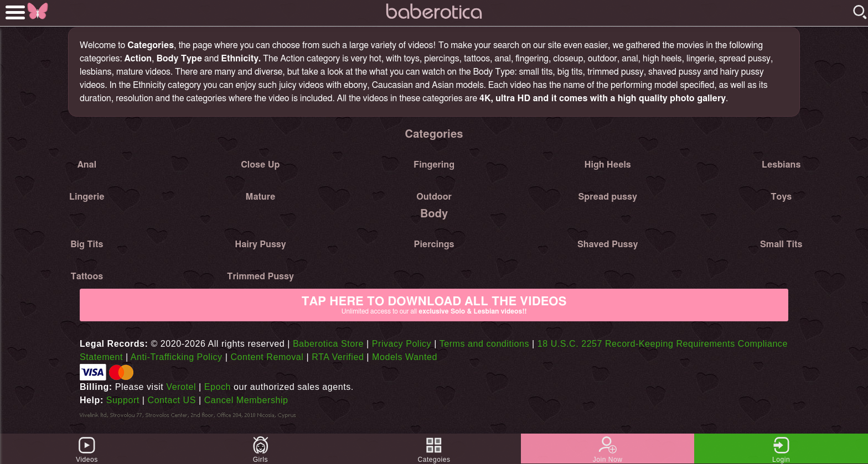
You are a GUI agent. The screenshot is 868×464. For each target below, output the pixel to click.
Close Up (260, 165)
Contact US (172, 400)
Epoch (218, 387)
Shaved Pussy (608, 244)
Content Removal (267, 357)
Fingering (434, 165)
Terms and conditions (484, 344)
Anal (87, 165)
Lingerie (87, 197)
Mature (260, 197)
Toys (781, 197)
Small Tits (781, 244)
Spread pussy (607, 197)
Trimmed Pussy (260, 277)
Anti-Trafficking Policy (177, 357)
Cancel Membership (246, 400)
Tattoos (87, 277)
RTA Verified (338, 357)
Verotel (181, 387)
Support (123, 400)
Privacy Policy (402, 344)
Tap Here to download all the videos (434, 305)
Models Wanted (405, 357)
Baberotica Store (328, 344)
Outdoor (434, 197)
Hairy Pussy (260, 244)
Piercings (434, 244)
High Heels (607, 165)
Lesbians (781, 165)
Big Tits (87, 244)
